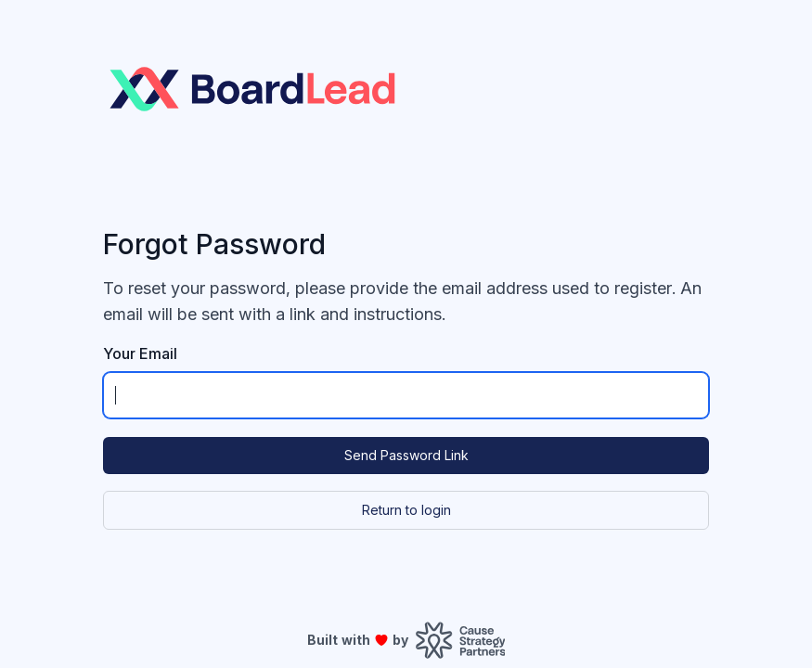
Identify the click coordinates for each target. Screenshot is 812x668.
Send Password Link (406, 455)
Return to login (406, 510)
